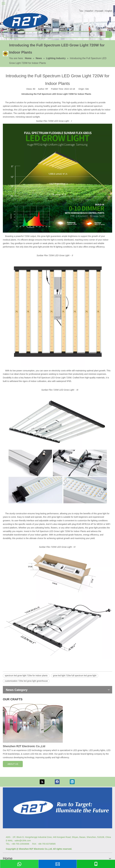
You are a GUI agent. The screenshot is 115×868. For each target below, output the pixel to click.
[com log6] (25, 21)
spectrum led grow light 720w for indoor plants (26, 676)
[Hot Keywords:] (109, 34)
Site (87, 89)
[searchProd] (55, 34)
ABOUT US (13, 764)
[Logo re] (57, 808)
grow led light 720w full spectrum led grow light (75, 676)
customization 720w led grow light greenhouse (26, 681)
